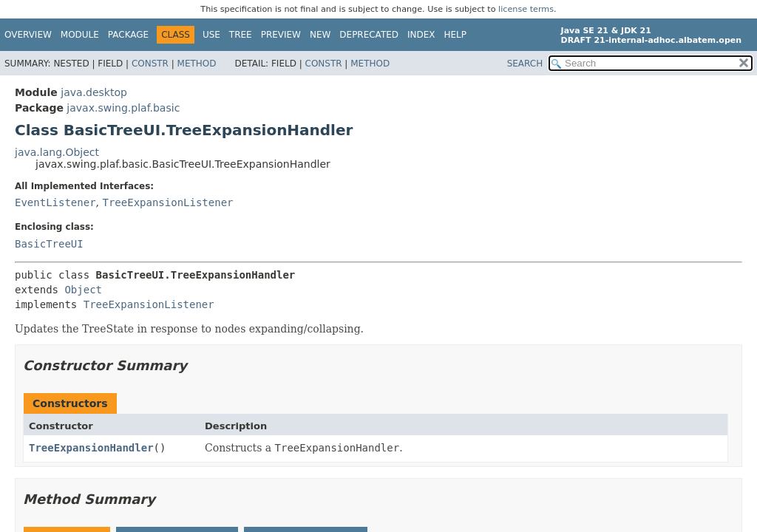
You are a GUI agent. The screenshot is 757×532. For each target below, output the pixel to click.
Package (128, 35)
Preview (281, 35)
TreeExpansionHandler (91, 448)
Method (197, 64)
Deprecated (369, 35)
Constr (150, 64)
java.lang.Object (57, 152)
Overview (28, 35)
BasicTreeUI (49, 244)
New (320, 35)
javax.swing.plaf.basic (123, 108)
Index (421, 35)
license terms (526, 9)
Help (456, 35)
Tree (241, 35)
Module (80, 35)
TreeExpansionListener (167, 202)
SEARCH (525, 64)
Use (211, 35)
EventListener (55, 202)
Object (83, 290)
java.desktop (94, 92)
